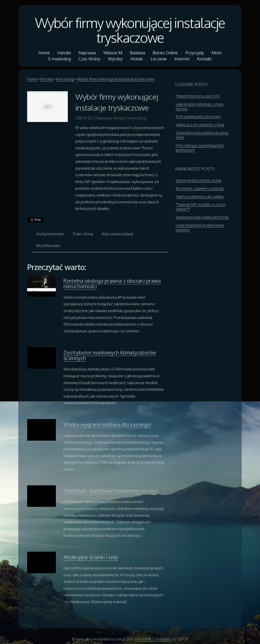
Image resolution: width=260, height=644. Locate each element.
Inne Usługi (65, 79)
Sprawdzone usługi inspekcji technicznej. (202, 217)
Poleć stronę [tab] (83, 234)
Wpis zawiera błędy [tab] (118, 234)
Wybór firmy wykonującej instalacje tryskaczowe (130, 30)
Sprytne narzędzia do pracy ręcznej (198, 180)
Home (32, 79)
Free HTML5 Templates (153, 639)
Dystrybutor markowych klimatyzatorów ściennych (110, 355)
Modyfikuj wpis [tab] (48, 246)
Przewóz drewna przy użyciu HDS (198, 96)
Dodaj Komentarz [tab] (50, 234)
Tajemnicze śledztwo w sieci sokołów (200, 197)
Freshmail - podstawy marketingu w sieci (111, 491)
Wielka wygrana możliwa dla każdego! (107, 424)
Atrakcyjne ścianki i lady (91, 557)
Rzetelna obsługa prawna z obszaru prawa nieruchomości (112, 283)
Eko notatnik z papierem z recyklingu (200, 189)
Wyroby (47, 79)
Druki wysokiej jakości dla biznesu (198, 117)
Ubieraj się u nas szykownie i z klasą (200, 125)
